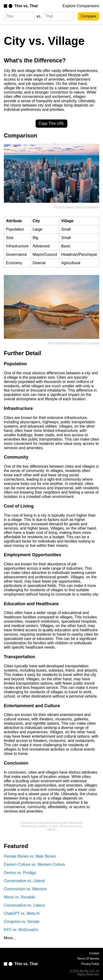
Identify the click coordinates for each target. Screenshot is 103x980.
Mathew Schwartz (71, 343)
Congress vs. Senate (22, 922)
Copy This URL (51, 123)
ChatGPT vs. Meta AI (22, 913)
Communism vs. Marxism (25, 889)
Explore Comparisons (81, 6)
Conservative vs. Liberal (24, 881)
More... (10, 938)
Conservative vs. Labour (24, 905)
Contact (94, 953)
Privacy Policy (90, 964)
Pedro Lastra (74, 207)
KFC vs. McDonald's (21, 930)
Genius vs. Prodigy (20, 873)
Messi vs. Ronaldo (19, 897)
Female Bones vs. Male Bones (30, 856)
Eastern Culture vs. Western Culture (34, 864)
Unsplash (93, 207)
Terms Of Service (88, 959)
